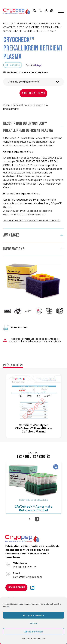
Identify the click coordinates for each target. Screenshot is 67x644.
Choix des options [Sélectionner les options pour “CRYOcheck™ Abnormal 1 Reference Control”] (56, 467)
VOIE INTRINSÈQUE (29, 27)
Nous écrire (16, 587)
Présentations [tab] (13, 365)
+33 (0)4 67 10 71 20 (25, 567)
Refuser (33, 623)
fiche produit (16, 328)
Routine (8, 24)
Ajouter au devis (33, 93)
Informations (14, 249)
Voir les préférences (33, 632)
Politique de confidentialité (33, 638)
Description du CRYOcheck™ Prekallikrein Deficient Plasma (28, 127)
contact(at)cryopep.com (28, 577)
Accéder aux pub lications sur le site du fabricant (32, 221)
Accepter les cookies (34, 615)
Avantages (11, 235)
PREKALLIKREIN (51, 27)
